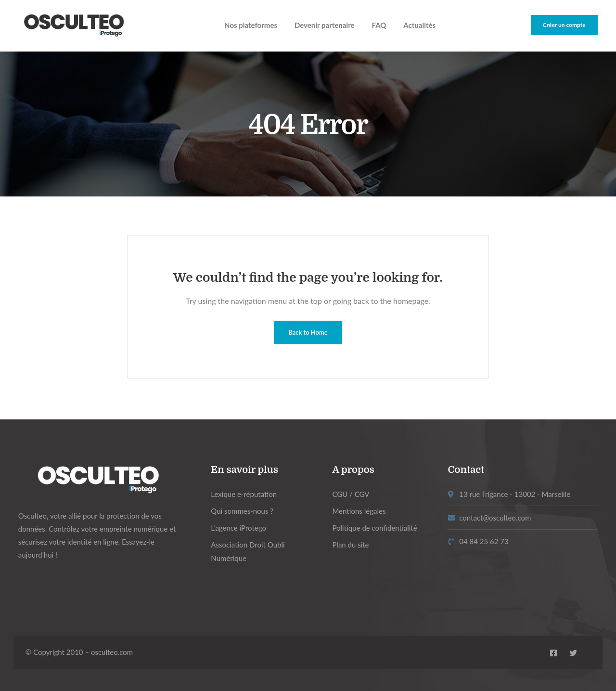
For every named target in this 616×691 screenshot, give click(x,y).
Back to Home (308, 332)
